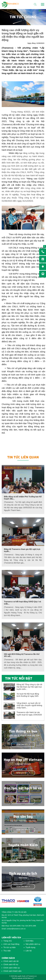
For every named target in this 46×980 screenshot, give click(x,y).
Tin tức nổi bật (19, 678)
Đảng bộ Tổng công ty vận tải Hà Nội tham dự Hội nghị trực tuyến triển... (29, 687)
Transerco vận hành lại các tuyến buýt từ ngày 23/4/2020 (29, 714)
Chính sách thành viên (12, 971)
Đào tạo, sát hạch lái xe (23, 788)
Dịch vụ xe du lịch (23, 873)
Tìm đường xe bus (23, 731)
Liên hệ (29, 951)
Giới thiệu (30, 941)
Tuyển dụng (30, 947)
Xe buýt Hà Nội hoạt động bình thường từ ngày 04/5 (28, 695)
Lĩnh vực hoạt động (11, 944)
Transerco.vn (32, 976)
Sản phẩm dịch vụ (33, 944)
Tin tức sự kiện (10, 947)
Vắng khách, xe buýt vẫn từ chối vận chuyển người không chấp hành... (29, 705)
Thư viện (7, 951)
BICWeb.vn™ (30, 978)
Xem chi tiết (23, 744)
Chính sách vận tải (11, 961)
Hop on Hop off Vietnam (23, 760)
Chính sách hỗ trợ (11, 964)
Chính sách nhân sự (12, 968)
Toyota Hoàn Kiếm (23, 845)
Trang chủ (8, 941)
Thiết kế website (17, 978)
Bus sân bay (23, 817)
